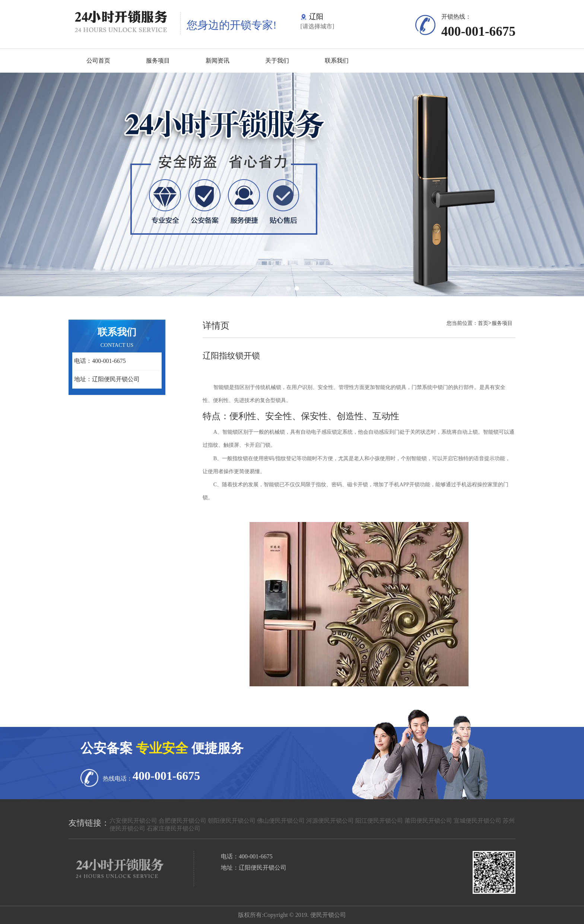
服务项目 (158, 61)
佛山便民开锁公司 (281, 821)
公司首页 (98, 61)
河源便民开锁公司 (330, 821)
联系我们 (337, 61)
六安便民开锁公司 (133, 821)
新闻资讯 (218, 61)
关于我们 (277, 61)
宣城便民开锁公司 (477, 821)
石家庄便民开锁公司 (174, 828)
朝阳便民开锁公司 (232, 821)
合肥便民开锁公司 (182, 821)
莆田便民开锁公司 (428, 821)
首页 (483, 323)
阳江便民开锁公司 (379, 821)
